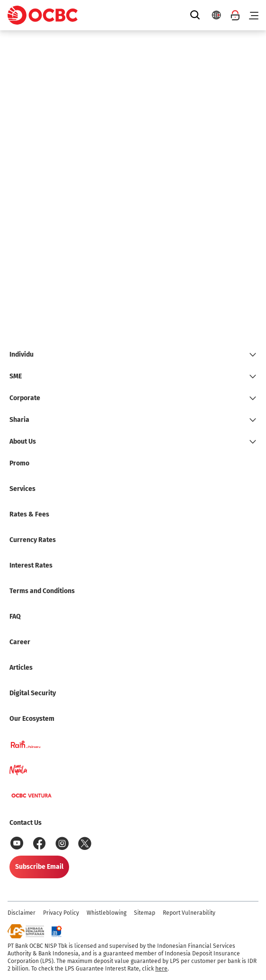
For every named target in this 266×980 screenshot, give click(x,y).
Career (20, 642)
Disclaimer (22, 913)
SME (16, 376)
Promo (19, 463)
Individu (22, 354)
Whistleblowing (106, 913)
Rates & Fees (29, 514)
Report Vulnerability (189, 913)
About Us (23, 442)
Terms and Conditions (42, 591)
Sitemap (145, 913)
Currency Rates (33, 540)
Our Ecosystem (32, 719)
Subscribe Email (39, 867)
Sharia (19, 420)
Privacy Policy (61, 913)
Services (22, 489)
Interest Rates (31, 565)
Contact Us (26, 823)
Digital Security (33, 693)
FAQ (15, 617)
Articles (21, 668)
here (161, 969)
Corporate (25, 398)
